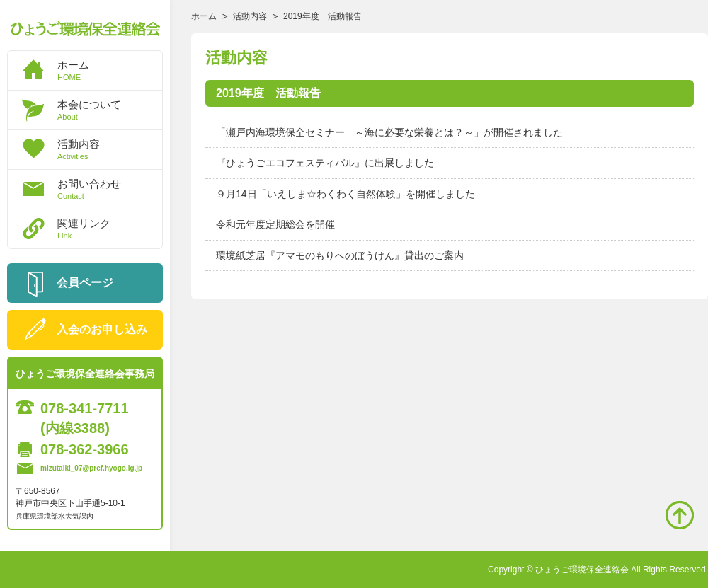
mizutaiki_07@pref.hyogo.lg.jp (91, 468)
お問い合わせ (110, 189)
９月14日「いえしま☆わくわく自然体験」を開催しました (346, 194)
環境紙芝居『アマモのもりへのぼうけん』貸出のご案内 (340, 255)
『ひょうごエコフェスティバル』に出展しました (325, 163)
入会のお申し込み (102, 329)
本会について (110, 110)
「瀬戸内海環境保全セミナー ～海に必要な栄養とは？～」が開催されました (389, 132)
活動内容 (110, 149)
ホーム (110, 70)
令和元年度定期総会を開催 (275, 224)
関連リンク (110, 229)
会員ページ (85, 283)
